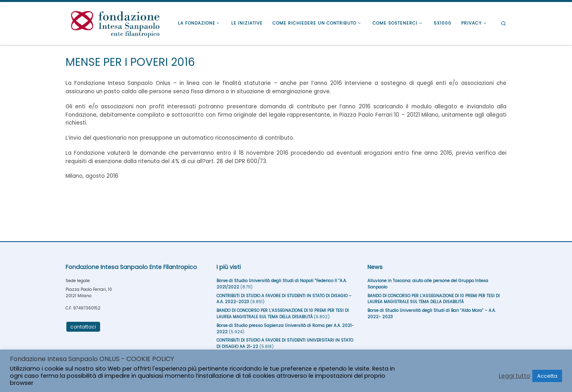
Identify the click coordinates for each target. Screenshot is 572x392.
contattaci (83, 327)
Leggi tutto (515, 376)
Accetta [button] (547, 376)
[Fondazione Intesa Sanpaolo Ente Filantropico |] (115, 22)
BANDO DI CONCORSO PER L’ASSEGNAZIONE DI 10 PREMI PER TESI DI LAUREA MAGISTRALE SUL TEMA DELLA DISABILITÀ (283, 314)
